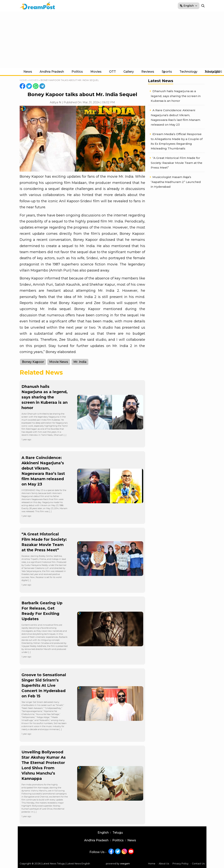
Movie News (59, 362)
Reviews (148, 72)
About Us (164, 864)
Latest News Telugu (54, 864)
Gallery (129, 72)
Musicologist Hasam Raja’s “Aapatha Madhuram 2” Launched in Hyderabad (176, 182)
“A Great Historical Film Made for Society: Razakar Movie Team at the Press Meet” (177, 163)
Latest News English (78, 864)
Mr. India (80, 362)
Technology (188, 72)
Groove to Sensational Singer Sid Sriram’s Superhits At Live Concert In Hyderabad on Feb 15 (44, 685)
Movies (96, 72)
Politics (77, 72)
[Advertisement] (112, 40)
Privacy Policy (181, 864)
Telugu (118, 833)
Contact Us (198, 864)
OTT (112, 72)
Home (23, 80)
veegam (125, 864)
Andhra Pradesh (52, 72)
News (28, 72)
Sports (167, 72)
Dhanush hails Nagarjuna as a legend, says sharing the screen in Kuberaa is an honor (45, 397)
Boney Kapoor (33, 362)
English (103, 833)
